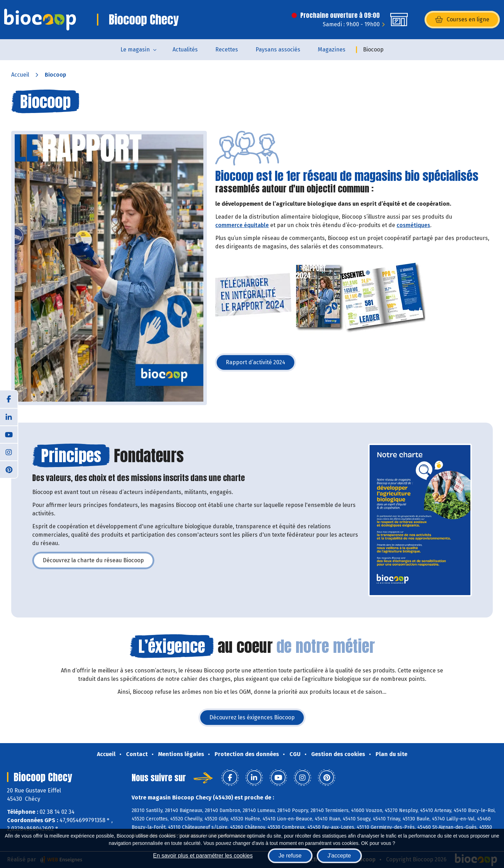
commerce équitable (242, 225)
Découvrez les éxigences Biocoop (257, 719)
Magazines (332, 50)
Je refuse (290, 856)
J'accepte (339, 856)
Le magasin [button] (135, 50)
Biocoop (373, 50)
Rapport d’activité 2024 (261, 364)
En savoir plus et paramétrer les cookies (203, 856)
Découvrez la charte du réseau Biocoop (99, 562)
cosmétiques (413, 225)
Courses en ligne (462, 20)
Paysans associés (278, 50)
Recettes (227, 50)
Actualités (185, 50)
